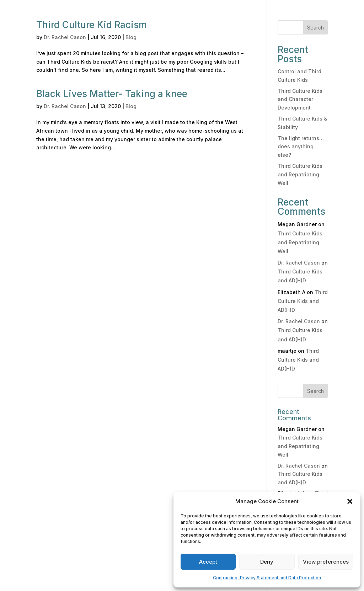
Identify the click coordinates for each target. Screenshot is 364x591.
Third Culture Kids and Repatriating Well (300, 174)
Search (315, 28)
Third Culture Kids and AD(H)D (303, 301)
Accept (208, 562)
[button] (350, 501)
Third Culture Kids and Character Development (300, 99)
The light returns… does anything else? (301, 147)
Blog (131, 37)
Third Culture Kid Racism (92, 25)
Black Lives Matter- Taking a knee (112, 94)
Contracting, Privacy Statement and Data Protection (267, 578)
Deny (267, 562)
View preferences (326, 562)
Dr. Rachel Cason (65, 37)
